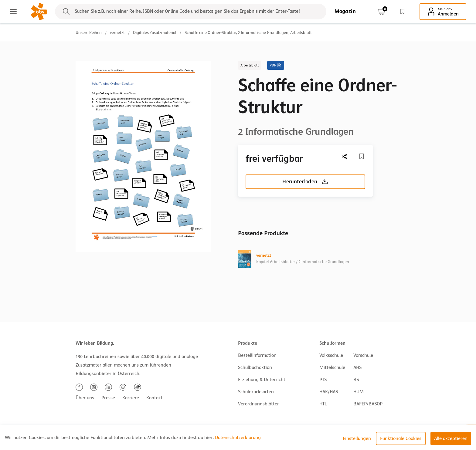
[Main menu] (13, 12)
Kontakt (155, 398)
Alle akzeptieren (451, 438)
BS (356, 380)
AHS (357, 367)
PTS (323, 380)
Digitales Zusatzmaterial (155, 33)
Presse (108, 398)
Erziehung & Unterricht (262, 380)
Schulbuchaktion (255, 367)
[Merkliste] (362, 156)
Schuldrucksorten (256, 392)
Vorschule (363, 355)
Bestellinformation (257, 355)
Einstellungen (357, 438)
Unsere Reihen (89, 33)
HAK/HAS (329, 392)
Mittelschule (332, 367)
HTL (323, 404)
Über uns (85, 398)
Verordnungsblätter (258, 404)
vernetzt (117, 33)
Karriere (131, 398)
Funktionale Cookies (401, 438)
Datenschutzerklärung (238, 438)
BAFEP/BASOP (368, 404)
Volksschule (331, 355)
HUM (359, 392)
